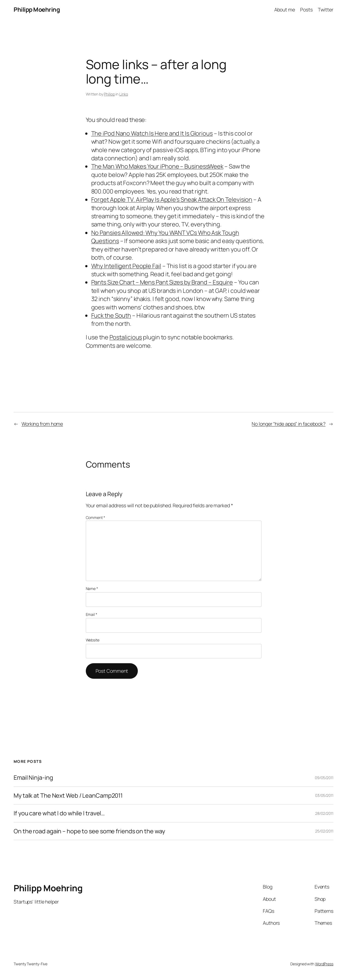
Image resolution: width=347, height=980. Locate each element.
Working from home (42, 424)
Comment (95, 517)
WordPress (324, 964)
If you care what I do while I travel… (59, 813)
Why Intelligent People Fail (126, 266)
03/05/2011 (324, 795)
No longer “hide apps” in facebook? (289, 424)
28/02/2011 (324, 813)
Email (92, 614)
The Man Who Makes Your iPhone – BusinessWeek (157, 166)
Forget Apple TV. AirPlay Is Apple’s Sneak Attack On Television (172, 199)
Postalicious (126, 337)
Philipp (109, 94)
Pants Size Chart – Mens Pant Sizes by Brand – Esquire (162, 282)
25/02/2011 (324, 831)
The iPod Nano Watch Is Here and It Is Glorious (152, 133)
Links (124, 94)
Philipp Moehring (37, 10)
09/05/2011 (324, 778)
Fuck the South (111, 315)
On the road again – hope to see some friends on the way (89, 831)
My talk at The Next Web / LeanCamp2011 (68, 795)
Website (93, 640)
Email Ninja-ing (33, 778)
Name (92, 589)
